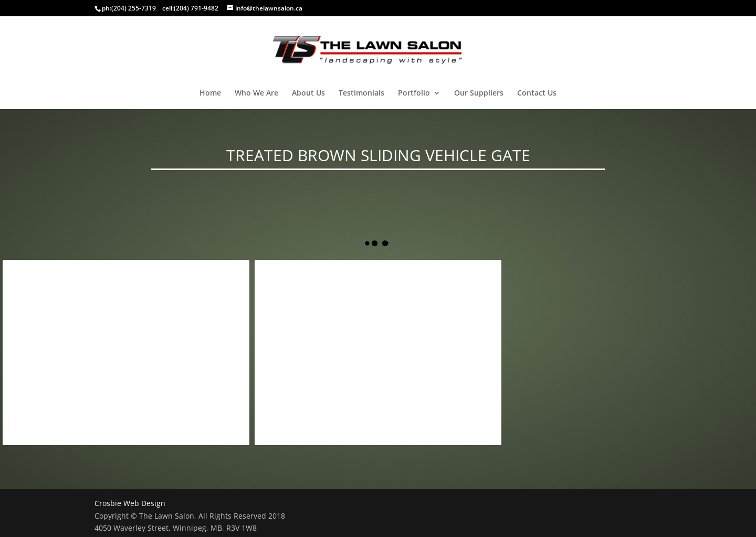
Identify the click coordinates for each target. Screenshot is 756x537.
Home (210, 93)
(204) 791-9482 (196, 8)
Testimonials (361, 93)
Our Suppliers (479, 93)
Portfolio (414, 93)
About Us (308, 93)
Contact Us (537, 93)
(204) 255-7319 (134, 8)
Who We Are (256, 93)
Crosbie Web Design (130, 503)
